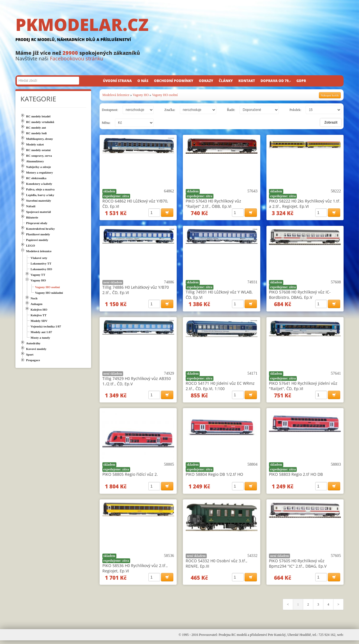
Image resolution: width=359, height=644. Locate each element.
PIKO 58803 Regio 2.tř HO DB (296, 476)
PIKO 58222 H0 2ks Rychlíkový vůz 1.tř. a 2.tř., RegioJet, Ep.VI (305, 204)
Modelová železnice (116, 95)
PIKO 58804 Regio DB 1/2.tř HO (214, 476)
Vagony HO (141, 95)
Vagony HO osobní (165, 95)
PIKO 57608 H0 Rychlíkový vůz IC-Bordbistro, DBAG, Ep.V (300, 295)
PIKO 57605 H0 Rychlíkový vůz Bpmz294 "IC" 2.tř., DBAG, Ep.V (298, 566)
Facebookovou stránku (77, 58)
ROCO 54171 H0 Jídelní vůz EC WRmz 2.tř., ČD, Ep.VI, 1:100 (220, 387)
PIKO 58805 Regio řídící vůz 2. (130, 476)
